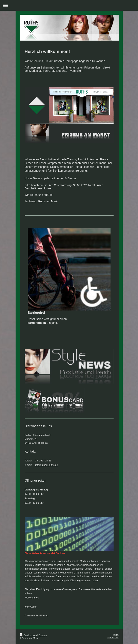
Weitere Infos (32, 598)
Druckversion (28, 635)
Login (116, 635)
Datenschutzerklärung (36, 616)
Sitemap (43, 635)
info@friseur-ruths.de (46, 465)
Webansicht (113, 638)
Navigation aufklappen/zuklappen (69, 5)
